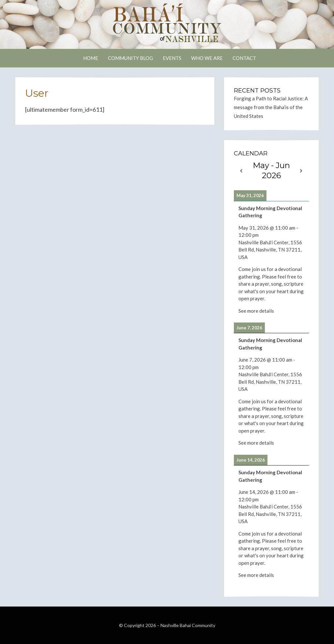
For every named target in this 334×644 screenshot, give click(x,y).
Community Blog (130, 58)
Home (91, 58)
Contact (244, 58)
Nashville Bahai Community (188, 625)
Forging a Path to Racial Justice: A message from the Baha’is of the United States (271, 107)
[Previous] (241, 171)
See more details (256, 311)
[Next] (301, 171)
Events (172, 58)
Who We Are (207, 58)
